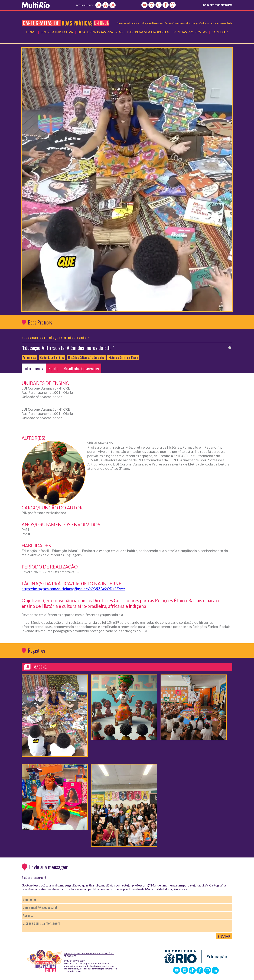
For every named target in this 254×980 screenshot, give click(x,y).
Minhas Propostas (190, 32)
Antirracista (29, 358)
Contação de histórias (52, 358)
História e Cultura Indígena (123, 358)
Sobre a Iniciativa (57, 32)
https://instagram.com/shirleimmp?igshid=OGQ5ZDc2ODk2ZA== (74, 589)
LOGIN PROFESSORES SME (217, 5)
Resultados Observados (81, 368)
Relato (53, 368)
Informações (34, 368)
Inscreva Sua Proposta (148, 32)
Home (31, 32)
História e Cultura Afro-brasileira (86, 358)
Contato (220, 32)
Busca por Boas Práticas (100, 32)
